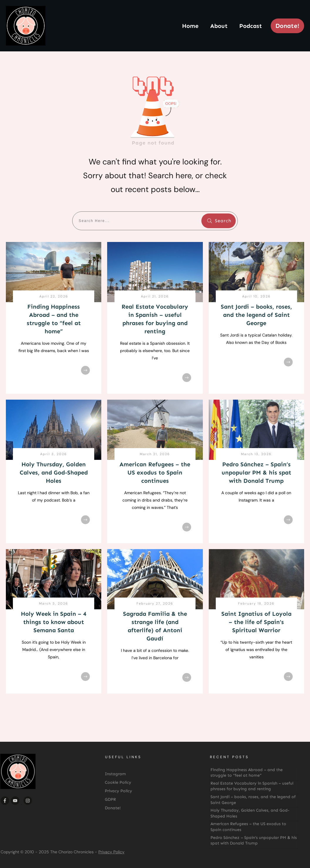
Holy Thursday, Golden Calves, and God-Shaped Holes (54, 472)
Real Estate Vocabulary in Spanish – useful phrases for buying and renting (252, 786)
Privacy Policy (111, 852)
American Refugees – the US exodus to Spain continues (155, 472)
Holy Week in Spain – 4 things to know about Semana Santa (54, 622)
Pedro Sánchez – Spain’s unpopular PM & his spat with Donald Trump (256, 472)
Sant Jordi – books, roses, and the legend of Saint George (256, 315)
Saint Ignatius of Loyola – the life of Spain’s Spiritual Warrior (256, 622)
